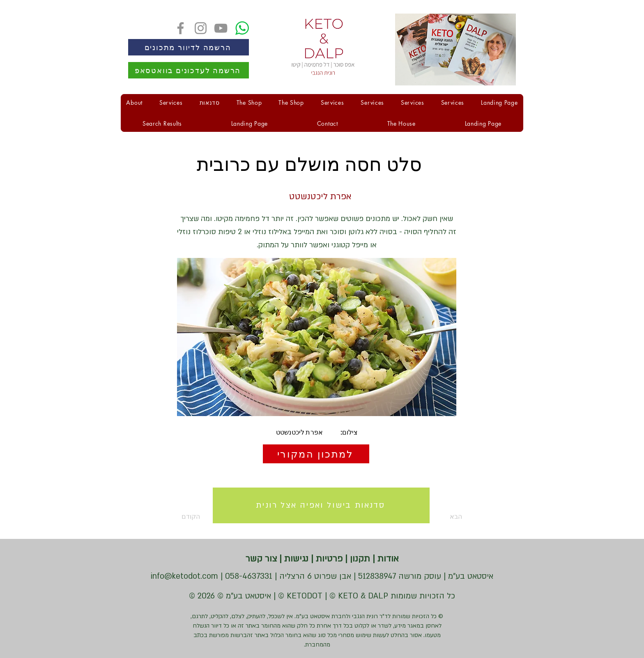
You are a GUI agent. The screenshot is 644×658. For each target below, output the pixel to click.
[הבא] (442, 517)
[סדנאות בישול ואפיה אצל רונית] (321, 505)
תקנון (359, 559)
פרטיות (328, 559)
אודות (387, 559)
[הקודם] (209, 517)
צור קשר (261, 559)
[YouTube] (221, 28)
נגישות (295, 559)
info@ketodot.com (184, 576)
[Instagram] (201, 28)
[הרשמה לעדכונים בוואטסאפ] (189, 70)
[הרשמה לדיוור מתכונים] (189, 47)
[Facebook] (181, 28)
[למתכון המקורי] (316, 454)
